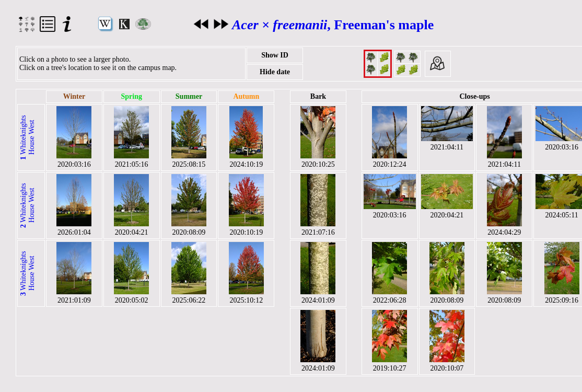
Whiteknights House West (27, 137)
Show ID (275, 55)
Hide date (275, 72)
